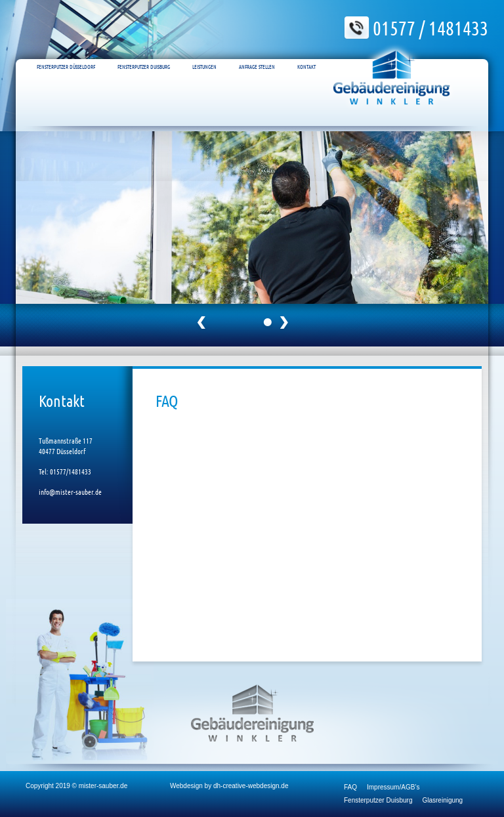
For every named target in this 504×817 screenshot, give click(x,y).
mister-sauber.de (103, 786)
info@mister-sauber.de (70, 492)
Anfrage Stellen (257, 53)
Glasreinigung (442, 800)
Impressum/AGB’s (393, 787)
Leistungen (204, 53)
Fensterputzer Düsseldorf (66, 53)
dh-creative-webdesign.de (251, 786)
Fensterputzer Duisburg (144, 53)
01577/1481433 (70, 471)
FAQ (350, 787)
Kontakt (306, 53)
